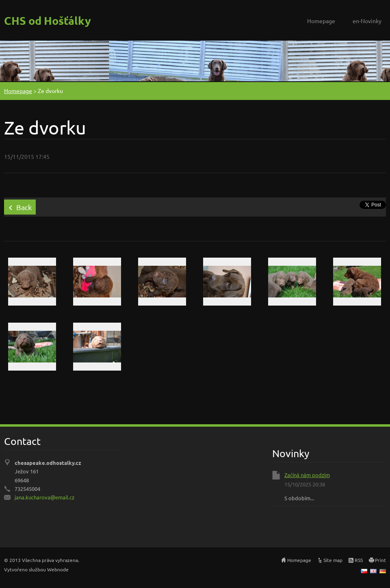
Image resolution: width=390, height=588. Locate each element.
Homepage (321, 21)
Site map (333, 560)
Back (24, 207)
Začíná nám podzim (307, 475)
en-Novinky (367, 21)
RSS (359, 560)
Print (380, 560)
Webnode (58, 569)
